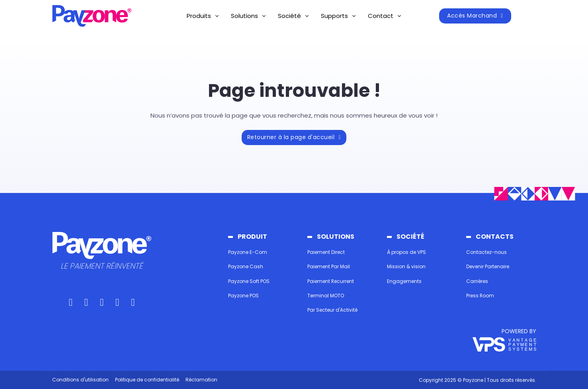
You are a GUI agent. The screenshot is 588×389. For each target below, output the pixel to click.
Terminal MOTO (326, 296)
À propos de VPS (406, 252)
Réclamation (201, 380)
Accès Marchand (475, 16)
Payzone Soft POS (249, 281)
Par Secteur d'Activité (332, 310)
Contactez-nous (486, 252)
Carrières (477, 281)
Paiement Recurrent (331, 281)
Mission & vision (406, 266)
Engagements (404, 281)
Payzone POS (243, 296)
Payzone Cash (246, 266)
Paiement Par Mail (329, 266)
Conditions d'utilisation (80, 380)
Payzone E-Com (248, 252)
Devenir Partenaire (488, 266)
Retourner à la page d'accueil (294, 137)
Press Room (480, 296)
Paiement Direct (326, 252)
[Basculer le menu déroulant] (217, 16)
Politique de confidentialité (147, 380)
